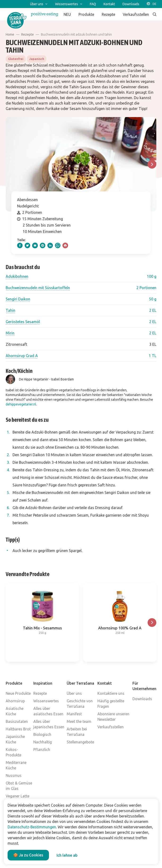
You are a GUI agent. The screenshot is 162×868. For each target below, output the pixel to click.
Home (10, 34)
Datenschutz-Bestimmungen (32, 827)
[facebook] (20, 245)
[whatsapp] (58, 245)
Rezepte (28, 34)
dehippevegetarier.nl (21, 404)
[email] (35, 245)
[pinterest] (43, 245)
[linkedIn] (50, 245)
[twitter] (27, 245)
